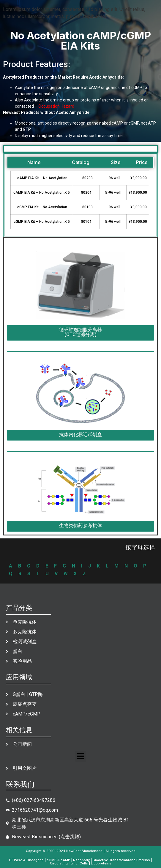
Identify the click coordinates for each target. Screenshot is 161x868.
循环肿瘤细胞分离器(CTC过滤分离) (80, 332)
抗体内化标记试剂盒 (80, 434)
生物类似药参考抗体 (80, 526)
